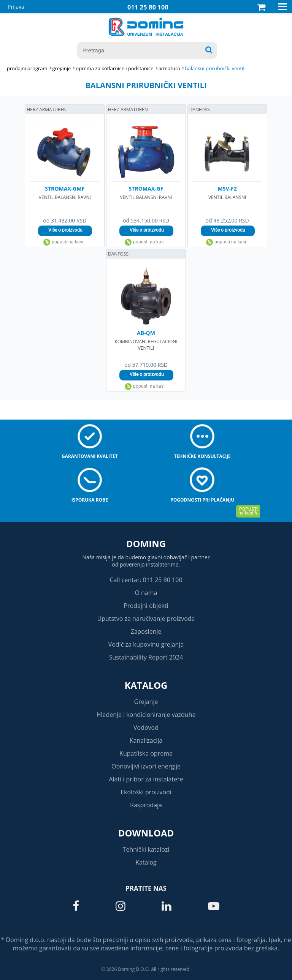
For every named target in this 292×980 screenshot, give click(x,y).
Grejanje (146, 702)
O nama (146, 593)
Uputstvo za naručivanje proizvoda (146, 619)
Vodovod (146, 728)
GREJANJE (62, 68)
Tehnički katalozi (146, 849)
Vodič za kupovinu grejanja (146, 644)
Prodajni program (27, 68)
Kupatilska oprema (146, 753)
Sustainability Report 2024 (146, 657)
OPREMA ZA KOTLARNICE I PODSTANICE (114, 68)
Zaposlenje (146, 631)
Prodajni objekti (146, 606)
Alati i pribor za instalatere (146, 779)
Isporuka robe (90, 500)
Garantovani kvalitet (90, 456)
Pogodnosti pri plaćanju (202, 500)
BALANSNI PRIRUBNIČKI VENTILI (215, 68)
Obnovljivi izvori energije (146, 766)
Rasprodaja (146, 805)
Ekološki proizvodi (146, 792)
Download (146, 833)
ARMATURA (169, 68)
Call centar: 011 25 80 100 (146, 580)
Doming (146, 544)
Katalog (146, 685)
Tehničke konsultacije (202, 456)
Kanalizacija (146, 740)
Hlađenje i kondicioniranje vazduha (146, 715)
